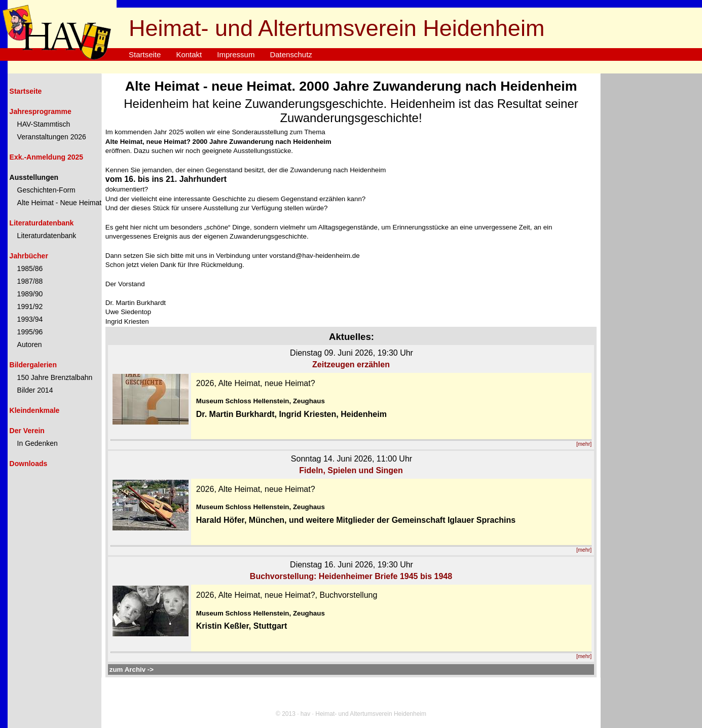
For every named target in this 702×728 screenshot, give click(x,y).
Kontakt (189, 54)
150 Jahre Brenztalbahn (55, 377)
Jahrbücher (29, 256)
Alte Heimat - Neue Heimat (60, 203)
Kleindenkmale (35, 410)
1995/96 (30, 332)
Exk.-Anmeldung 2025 (47, 157)
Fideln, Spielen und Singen (351, 470)
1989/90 (30, 294)
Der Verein (27, 431)
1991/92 (30, 306)
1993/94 (30, 319)
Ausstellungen (34, 177)
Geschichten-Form (46, 190)
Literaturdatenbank (42, 223)
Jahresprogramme (41, 111)
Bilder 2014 (35, 390)
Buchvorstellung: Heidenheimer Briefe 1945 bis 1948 (351, 576)
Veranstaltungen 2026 (52, 137)
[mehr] (584, 444)
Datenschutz (291, 54)
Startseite (145, 54)
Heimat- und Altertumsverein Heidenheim (337, 28)
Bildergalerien (33, 365)
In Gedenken (38, 443)
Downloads (29, 464)
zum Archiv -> (132, 669)
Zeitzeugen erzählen (351, 365)
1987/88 (30, 281)
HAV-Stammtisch (44, 124)
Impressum (236, 54)
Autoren (30, 344)
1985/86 (30, 269)
